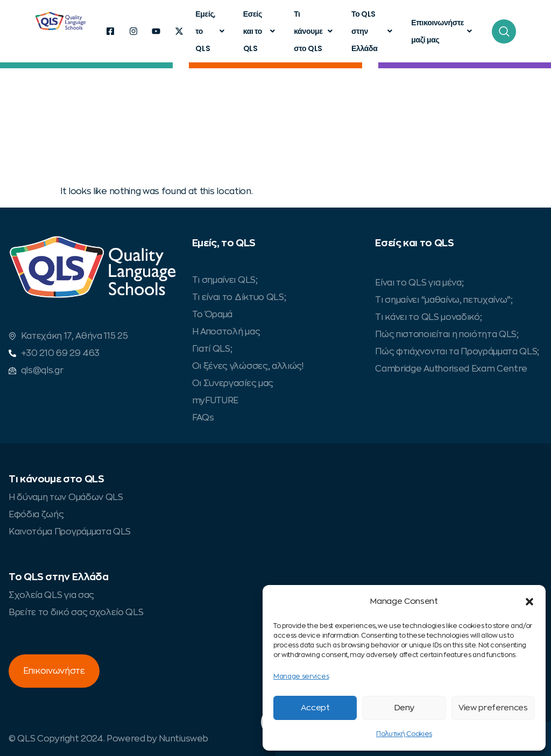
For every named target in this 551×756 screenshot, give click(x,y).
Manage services (301, 676)
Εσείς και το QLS (260, 31)
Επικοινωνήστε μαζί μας (443, 31)
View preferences (493, 708)
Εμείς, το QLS (211, 31)
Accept (315, 708)
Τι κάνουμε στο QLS (315, 31)
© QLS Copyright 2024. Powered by (84, 739)
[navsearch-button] (504, 31)
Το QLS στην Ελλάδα (373, 31)
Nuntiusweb (183, 739)
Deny (404, 708)
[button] (529, 602)
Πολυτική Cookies (404, 734)
